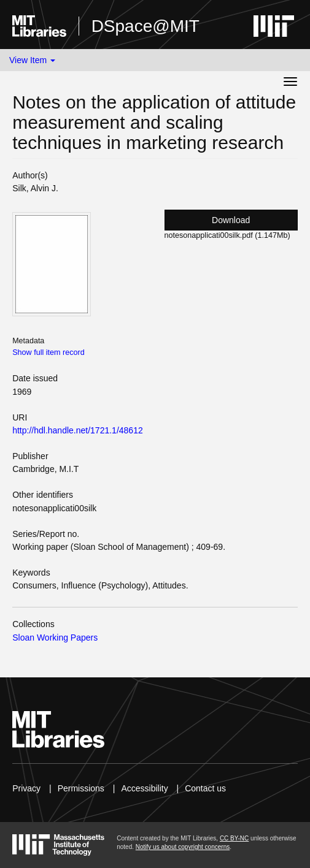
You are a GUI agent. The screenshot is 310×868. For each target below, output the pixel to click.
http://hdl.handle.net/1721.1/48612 (78, 430)
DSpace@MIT (145, 26)
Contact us (205, 788)
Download (231, 220)
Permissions (81, 788)
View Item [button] (32, 60)
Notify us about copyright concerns (183, 847)
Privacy (26, 788)
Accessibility (144, 788)
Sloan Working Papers (55, 638)
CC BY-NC (234, 838)
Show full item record (48, 352)
